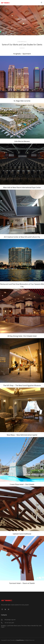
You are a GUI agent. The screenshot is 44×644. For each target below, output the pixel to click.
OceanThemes (20, 640)
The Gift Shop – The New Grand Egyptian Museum (22, 384)
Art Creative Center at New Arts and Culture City (22, 236)
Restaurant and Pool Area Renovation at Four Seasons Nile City (22, 284)
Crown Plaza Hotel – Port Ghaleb (22, 483)
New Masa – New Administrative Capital (22, 434)
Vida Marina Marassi (22, 140)
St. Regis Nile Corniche (22, 100)
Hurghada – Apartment (22, 52)
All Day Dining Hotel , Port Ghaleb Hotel (22, 335)
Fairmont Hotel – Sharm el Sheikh (22, 582)
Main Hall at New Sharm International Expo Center (22, 186)
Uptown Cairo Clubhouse (22, 533)
